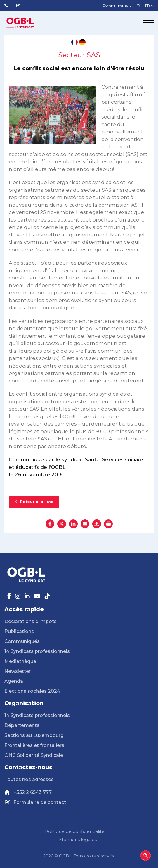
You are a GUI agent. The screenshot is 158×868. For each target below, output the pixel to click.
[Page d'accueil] (26, 23)
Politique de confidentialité (75, 831)
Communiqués (22, 641)
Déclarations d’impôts (31, 621)
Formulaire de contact (40, 802)
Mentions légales (78, 839)
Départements (22, 725)
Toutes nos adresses (29, 779)
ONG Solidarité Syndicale (34, 755)
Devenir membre (117, 5)
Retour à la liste (34, 502)
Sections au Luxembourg (34, 735)
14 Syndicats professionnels (37, 651)
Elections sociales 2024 (32, 691)
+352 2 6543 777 (33, 792)
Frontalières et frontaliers (34, 745)
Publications (19, 631)
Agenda (14, 681)
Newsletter (18, 671)
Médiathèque (20, 661)
